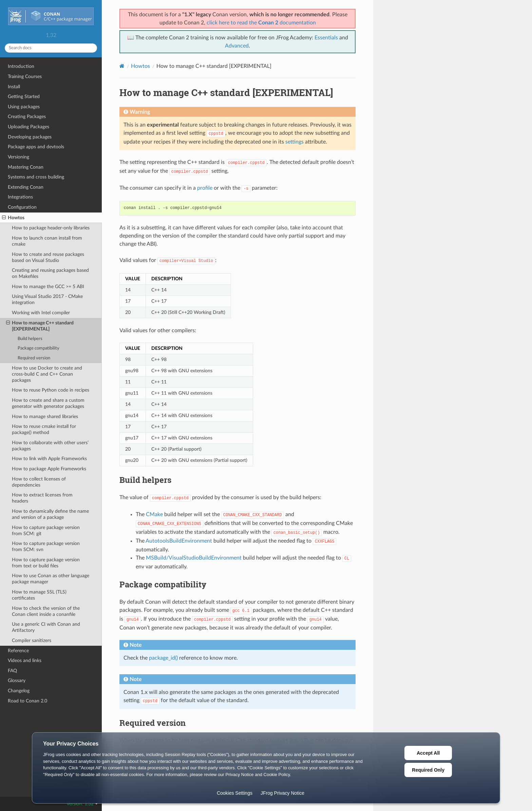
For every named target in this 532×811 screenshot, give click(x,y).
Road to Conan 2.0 (27, 701)
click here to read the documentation (261, 23)
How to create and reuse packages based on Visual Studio (48, 257)
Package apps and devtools (36, 147)
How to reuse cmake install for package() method (44, 429)
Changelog (19, 691)
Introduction (21, 66)
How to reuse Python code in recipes (51, 390)
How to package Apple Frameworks (49, 469)
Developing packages (30, 137)
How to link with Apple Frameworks (49, 459)
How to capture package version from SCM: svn (46, 546)
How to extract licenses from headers (42, 498)
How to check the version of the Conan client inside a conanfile (46, 611)
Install (14, 87)
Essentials (326, 38)
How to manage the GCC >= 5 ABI (48, 287)
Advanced (237, 46)
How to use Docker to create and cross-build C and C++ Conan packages (47, 374)
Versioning (18, 157)
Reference (18, 651)
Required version (34, 358)
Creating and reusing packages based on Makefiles (50, 273)
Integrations (20, 197)
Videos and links (25, 661)
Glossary (17, 681)
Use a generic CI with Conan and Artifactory (46, 627)
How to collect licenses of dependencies (39, 482)
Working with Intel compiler (41, 313)
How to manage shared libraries (45, 417)
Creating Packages (27, 117)
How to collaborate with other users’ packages (50, 446)
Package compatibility (39, 348)
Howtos (13, 218)
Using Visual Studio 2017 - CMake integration (47, 299)
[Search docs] (51, 48)
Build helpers (30, 339)
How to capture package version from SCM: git (46, 531)
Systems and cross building (36, 177)
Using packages (24, 107)
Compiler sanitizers (32, 640)
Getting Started (24, 97)
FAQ (12, 671)
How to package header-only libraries (51, 228)
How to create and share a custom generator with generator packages (48, 403)
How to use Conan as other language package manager (51, 579)
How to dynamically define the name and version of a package (50, 514)
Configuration (22, 207)
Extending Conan (26, 187)
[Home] (122, 66)
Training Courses (25, 77)
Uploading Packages (28, 127)
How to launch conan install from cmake (47, 241)
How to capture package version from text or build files (46, 563)
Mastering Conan (26, 167)
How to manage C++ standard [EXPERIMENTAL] (40, 326)
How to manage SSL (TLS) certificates (39, 595)
